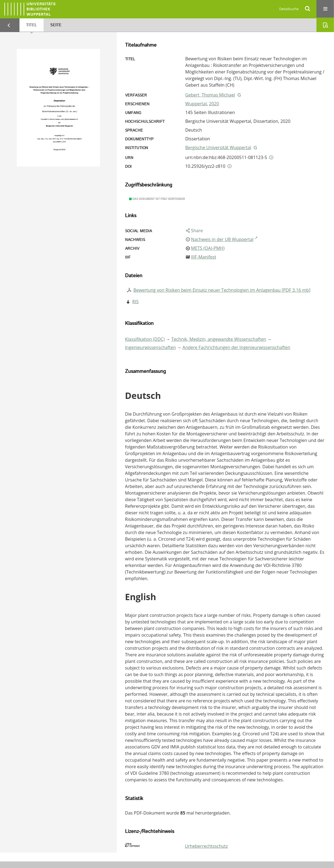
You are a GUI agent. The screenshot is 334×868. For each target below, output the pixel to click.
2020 (214, 104)
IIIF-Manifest (204, 257)
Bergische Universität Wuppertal (218, 147)
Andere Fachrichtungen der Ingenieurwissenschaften (237, 347)
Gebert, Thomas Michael (210, 95)
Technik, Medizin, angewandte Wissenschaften (219, 339)
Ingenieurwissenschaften (151, 347)
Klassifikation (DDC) (145, 339)
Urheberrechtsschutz (206, 846)
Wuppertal (196, 104)
